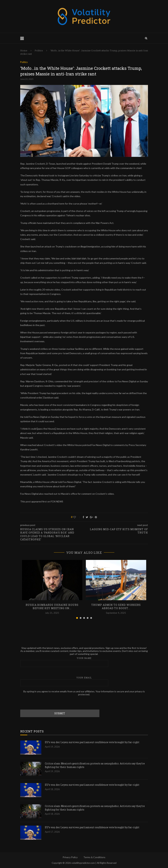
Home (24, 50)
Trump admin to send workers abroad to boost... (116, 607)
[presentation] (47, 703)
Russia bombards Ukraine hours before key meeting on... (52, 607)
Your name (84, 662)
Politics (39, 50)
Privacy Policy (70, 857)
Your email (84, 681)
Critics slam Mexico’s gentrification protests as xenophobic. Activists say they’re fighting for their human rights (95, 765)
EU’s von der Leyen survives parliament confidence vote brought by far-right (92, 742)
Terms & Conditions (94, 857)
